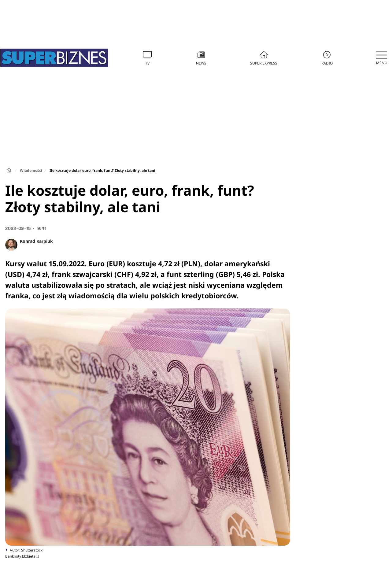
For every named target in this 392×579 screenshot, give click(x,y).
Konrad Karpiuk (36, 241)
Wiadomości (31, 170)
